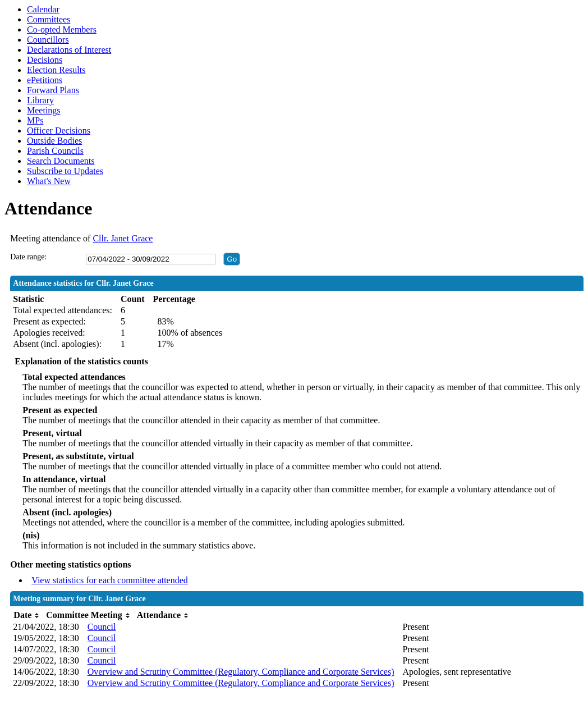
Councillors (48, 40)
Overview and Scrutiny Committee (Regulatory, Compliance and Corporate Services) (241, 672)
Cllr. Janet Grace (123, 238)
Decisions (45, 60)
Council (102, 627)
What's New (49, 181)
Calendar (43, 9)
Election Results (56, 70)
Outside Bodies (54, 141)
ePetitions (45, 80)
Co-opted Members (62, 29)
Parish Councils (55, 151)
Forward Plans (53, 90)
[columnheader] (27, 616)
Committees (49, 19)
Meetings (44, 110)
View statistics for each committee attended (110, 580)
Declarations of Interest (69, 50)
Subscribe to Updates (65, 171)
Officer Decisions (59, 131)
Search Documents (61, 161)
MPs (35, 120)
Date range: (28, 257)
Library (40, 100)
